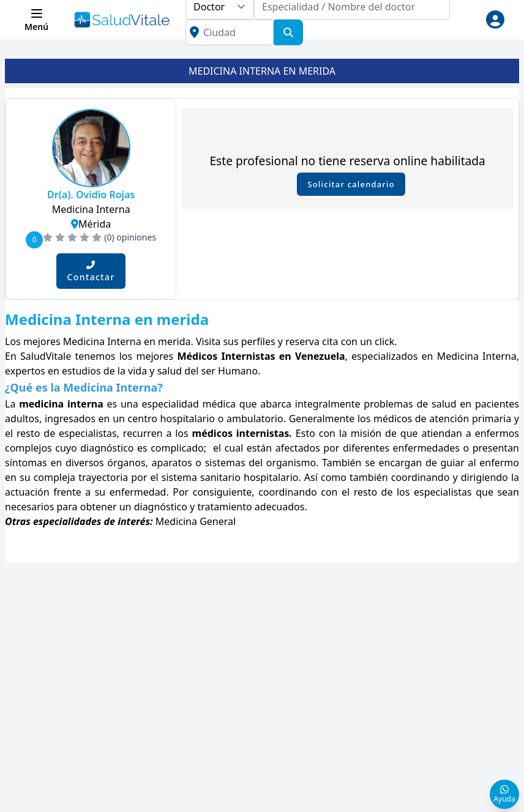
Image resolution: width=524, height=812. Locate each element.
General (218, 521)
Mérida (91, 224)
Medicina (178, 521)
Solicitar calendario (351, 184)
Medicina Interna (91, 209)
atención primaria (470, 419)
